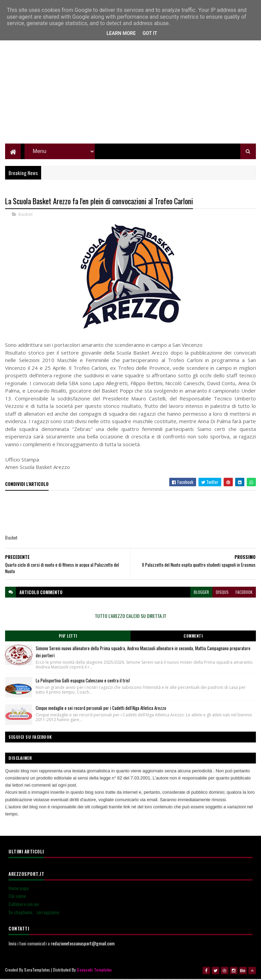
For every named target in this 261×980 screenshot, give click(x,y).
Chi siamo (17, 897)
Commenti (193, 637)
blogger (201, 593)
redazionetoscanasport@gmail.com (83, 944)
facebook (244, 593)
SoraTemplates (37, 971)
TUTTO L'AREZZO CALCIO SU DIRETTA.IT (130, 617)
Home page (19, 889)
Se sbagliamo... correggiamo (34, 913)
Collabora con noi (24, 905)
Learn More (121, 33)
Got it (150, 33)
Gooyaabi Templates (94, 971)
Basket (25, 215)
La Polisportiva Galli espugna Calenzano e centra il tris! (83, 681)
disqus (222, 593)
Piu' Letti (68, 637)
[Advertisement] (130, 97)
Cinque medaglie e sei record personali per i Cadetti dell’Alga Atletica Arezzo (101, 709)
